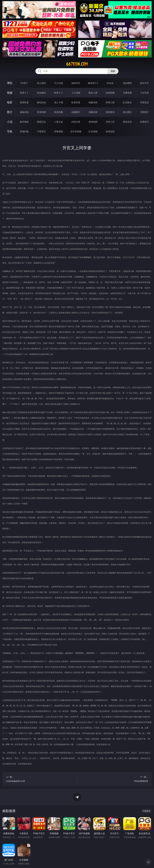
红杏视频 (93, 131)
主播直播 (127, 93)
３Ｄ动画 (76, 93)
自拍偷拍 (41, 93)
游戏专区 (76, 83)
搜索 (113, 71)
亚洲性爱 (24, 102)
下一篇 (114, 779)
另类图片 (144, 112)
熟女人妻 (93, 93)
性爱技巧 (144, 122)
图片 (10, 112)
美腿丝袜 (93, 112)
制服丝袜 (93, 102)
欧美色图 (59, 112)
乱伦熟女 (127, 102)
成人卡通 (59, 102)
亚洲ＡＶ (24, 93)
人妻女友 (59, 122)
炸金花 (110, 83)
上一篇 (40, 779)
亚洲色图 (41, 112)
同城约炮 (24, 131)
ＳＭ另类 (144, 93)
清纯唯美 (110, 112)
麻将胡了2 (93, 83)
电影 (10, 102)
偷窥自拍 (24, 112)
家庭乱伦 (41, 122)
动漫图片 (76, 112)
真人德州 (41, 83)
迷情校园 (93, 122)
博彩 (10, 83)
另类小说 (110, 122)
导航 (10, 131)
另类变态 (144, 102)
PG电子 (24, 83)
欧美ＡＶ (59, 93)
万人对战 (59, 83)
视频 (10, 93)
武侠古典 (76, 122)
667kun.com (77, 64)
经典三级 (110, 102)
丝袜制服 (110, 93)
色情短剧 (110, 131)
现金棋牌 (127, 83)
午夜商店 (41, 131)
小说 (10, 122)
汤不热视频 (76, 131)
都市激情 (24, 122)
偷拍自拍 (41, 102)
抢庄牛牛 (144, 83)
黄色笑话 (127, 122)
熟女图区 (127, 112)
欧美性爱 (76, 102)
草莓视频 (59, 131)
